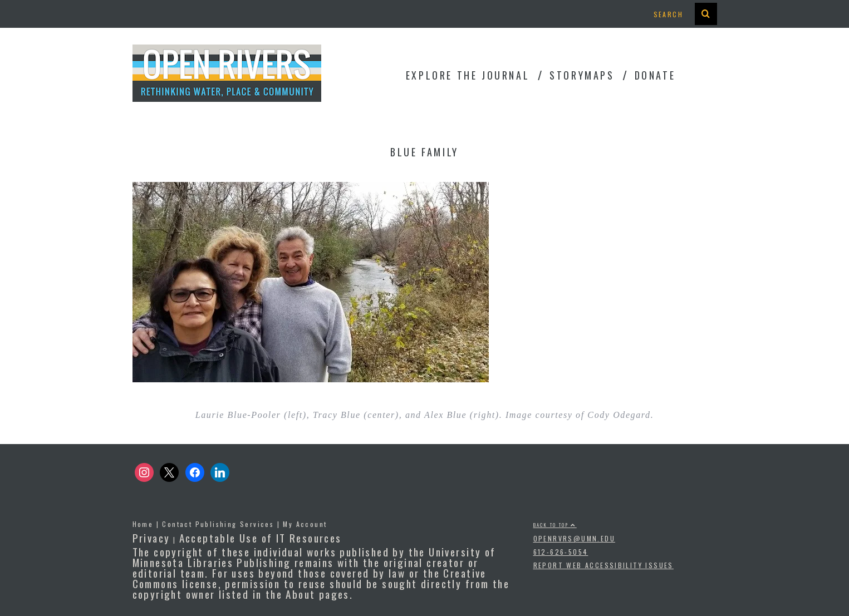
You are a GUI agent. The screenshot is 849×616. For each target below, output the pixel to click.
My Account (305, 524)
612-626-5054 (561, 552)
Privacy (151, 538)
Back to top (555, 525)
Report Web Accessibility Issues (603, 565)
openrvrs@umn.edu (574, 538)
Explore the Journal (468, 75)
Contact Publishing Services (218, 524)
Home (143, 524)
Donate (655, 75)
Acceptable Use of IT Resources (261, 538)
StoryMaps (582, 75)
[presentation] (706, 14)
